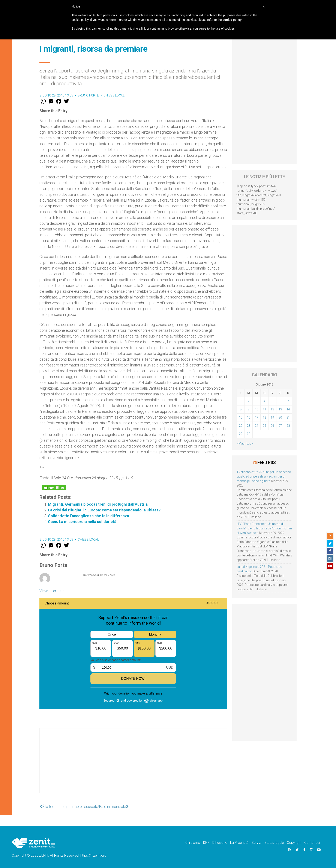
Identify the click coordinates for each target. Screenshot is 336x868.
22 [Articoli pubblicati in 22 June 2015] (241, 426)
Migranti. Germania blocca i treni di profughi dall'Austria (98, 504)
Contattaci (312, 843)
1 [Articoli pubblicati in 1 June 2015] (241, 401)
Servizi (256, 843)
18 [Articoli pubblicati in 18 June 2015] (264, 417)
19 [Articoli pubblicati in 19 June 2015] (272, 417)
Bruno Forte (88, 95)
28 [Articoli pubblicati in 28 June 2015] (288, 426)
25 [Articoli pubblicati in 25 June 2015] (264, 426)
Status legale (274, 843)
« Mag (241, 443)
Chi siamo (193, 843)
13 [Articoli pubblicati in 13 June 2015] (280, 409)
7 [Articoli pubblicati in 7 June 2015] (288, 401)
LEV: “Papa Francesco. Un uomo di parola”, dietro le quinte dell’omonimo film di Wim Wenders (264, 528)
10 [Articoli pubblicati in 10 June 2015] (256, 409)
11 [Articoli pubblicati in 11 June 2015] (264, 409)
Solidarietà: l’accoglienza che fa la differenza (88, 516)
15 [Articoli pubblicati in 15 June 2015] (241, 417)
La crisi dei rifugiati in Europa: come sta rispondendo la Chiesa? (104, 510)
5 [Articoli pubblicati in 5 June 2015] (272, 401)
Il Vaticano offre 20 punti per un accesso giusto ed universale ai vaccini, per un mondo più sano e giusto (264, 476)
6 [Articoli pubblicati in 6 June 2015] (280, 401)
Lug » (250, 443)
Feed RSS (266, 463)
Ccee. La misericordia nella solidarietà (82, 522)
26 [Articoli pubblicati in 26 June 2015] (272, 426)
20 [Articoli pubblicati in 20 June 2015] (280, 417)
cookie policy (232, 20)
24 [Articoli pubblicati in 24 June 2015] (256, 426)
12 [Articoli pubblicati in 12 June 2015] (272, 409)
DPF (206, 843)
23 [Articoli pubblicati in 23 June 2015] (249, 426)
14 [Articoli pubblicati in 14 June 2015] (288, 409)
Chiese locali (114, 95)
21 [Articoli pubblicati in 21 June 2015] (288, 417)
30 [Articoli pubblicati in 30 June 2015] (249, 434)
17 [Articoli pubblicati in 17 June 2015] (256, 417)
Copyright (294, 843)
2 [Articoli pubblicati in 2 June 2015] (249, 401)
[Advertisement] (133, 765)
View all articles (52, 591)
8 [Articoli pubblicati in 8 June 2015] (241, 409)
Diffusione (220, 843)
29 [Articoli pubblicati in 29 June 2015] (241, 434)
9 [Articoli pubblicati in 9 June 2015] (249, 409)
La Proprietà (239, 843)
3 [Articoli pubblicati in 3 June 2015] (256, 401)
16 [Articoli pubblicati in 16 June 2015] (249, 417)
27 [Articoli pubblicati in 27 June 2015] (280, 426)
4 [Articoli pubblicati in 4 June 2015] (264, 401)
